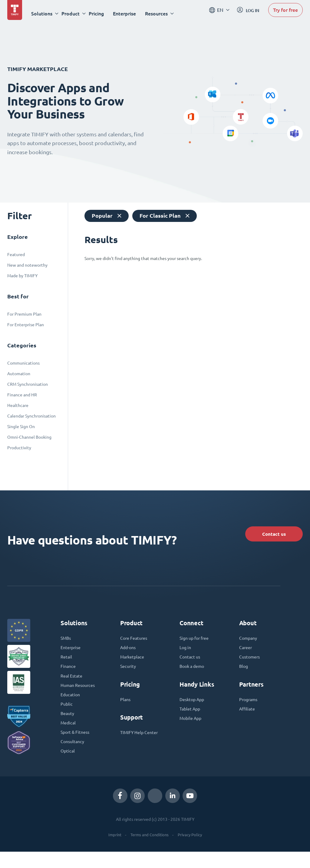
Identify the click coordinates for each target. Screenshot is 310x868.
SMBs (67, 643)
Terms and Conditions (149, 851)
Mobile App (192, 729)
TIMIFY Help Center (141, 742)
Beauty (68, 726)
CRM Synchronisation (28, 384)
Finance (69, 674)
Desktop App (193, 708)
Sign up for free (196, 643)
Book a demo (194, 674)
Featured (16, 255)
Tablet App (191, 718)
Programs (250, 708)
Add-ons (129, 654)
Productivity (19, 448)
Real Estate (73, 684)
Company (249, 643)
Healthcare (18, 405)
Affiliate (248, 718)
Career (246, 654)
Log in (186, 654)
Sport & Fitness (77, 746)
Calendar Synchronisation (31, 416)
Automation (19, 374)
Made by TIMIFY (22, 276)
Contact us (266, 536)
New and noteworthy (27, 265)
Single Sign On (21, 427)
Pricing (101, 13)
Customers (251, 664)
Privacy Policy (192, 851)
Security (129, 674)
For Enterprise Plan (26, 325)
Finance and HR (22, 395)
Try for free (285, 13)
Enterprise (129, 13)
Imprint (112, 851)
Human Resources (80, 695)
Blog (244, 674)
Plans (126, 708)
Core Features (135, 643)
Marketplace (134, 664)
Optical (68, 767)
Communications (23, 363)
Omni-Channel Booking (29, 437)
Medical (69, 736)
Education (71, 705)
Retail (67, 664)
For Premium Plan (24, 314)
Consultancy (74, 756)
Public (67, 715)
